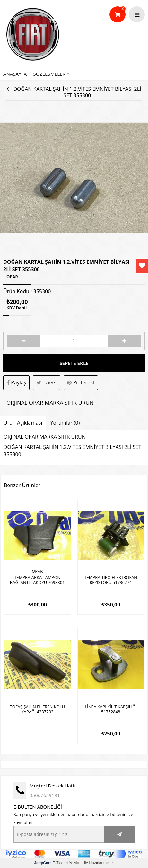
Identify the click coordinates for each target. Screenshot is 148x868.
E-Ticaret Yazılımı (58, 863)
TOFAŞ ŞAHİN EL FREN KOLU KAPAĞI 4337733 (37, 709)
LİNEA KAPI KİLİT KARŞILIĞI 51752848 (111, 709)
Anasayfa (15, 74)
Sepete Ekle (74, 363)
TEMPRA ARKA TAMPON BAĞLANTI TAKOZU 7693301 (37, 580)
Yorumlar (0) (65, 423)
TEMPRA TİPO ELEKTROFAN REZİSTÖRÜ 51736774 (111, 580)
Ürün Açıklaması (23, 423)
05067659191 (45, 795)
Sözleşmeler (52, 74)
